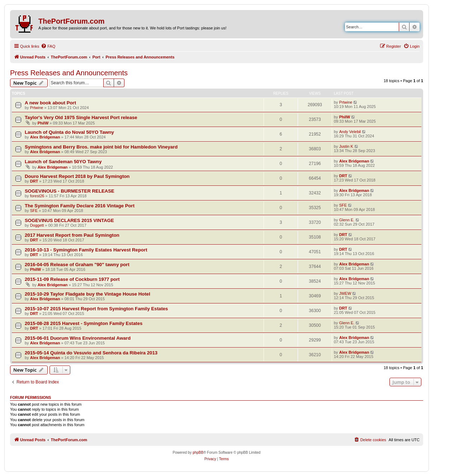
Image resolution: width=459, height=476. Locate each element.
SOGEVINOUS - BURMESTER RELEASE (70, 191)
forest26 (37, 196)
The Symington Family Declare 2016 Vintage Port (80, 206)
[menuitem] (48, 46)
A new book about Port (50, 103)
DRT (34, 181)
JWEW (345, 293)
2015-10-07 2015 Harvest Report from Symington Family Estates (96, 309)
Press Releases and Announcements (69, 73)
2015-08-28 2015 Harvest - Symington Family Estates (84, 323)
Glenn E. (347, 220)
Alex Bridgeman (45, 137)
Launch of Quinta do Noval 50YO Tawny (69, 132)
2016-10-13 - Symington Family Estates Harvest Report (86, 250)
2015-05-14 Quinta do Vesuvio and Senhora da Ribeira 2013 (91, 353)
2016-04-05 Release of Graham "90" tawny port (77, 265)
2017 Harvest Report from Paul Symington (72, 235)
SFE (34, 211)
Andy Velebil (350, 132)
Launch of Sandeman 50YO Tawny (63, 162)
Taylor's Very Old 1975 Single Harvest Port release (81, 117)
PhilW (43, 123)
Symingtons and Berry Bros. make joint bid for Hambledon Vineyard (101, 147)
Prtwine (37, 108)
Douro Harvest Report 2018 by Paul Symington (77, 176)
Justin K (346, 146)
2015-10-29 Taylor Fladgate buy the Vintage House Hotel (87, 294)
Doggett (37, 225)
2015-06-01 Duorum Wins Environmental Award (78, 338)
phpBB (198, 453)
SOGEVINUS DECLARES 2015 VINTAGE (69, 220)
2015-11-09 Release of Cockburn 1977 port (72, 279)
